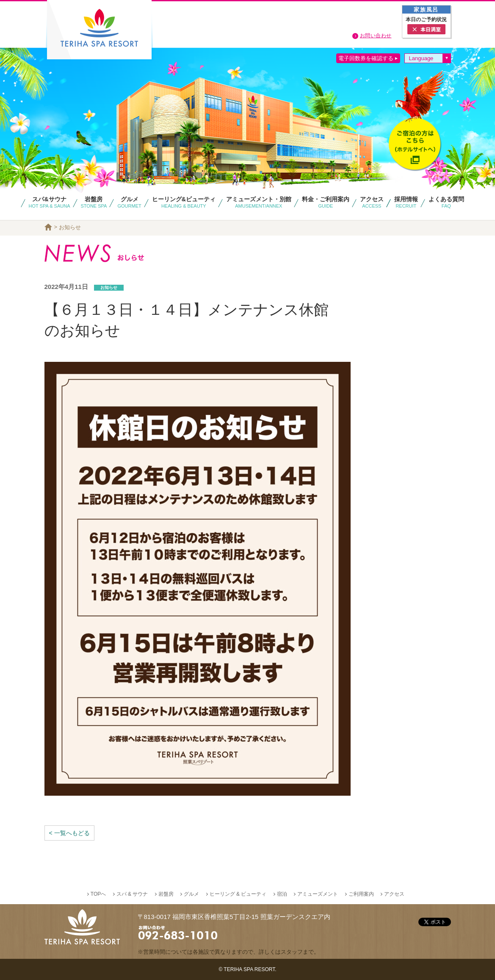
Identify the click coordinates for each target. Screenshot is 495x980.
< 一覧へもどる (69, 833)
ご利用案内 (361, 894)
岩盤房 (166, 894)
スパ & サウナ (132, 894)
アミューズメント (318, 894)
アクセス (394, 894)
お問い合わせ (376, 36)
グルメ (191, 894)
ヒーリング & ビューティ (238, 894)
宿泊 (282, 894)
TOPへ (98, 894)
